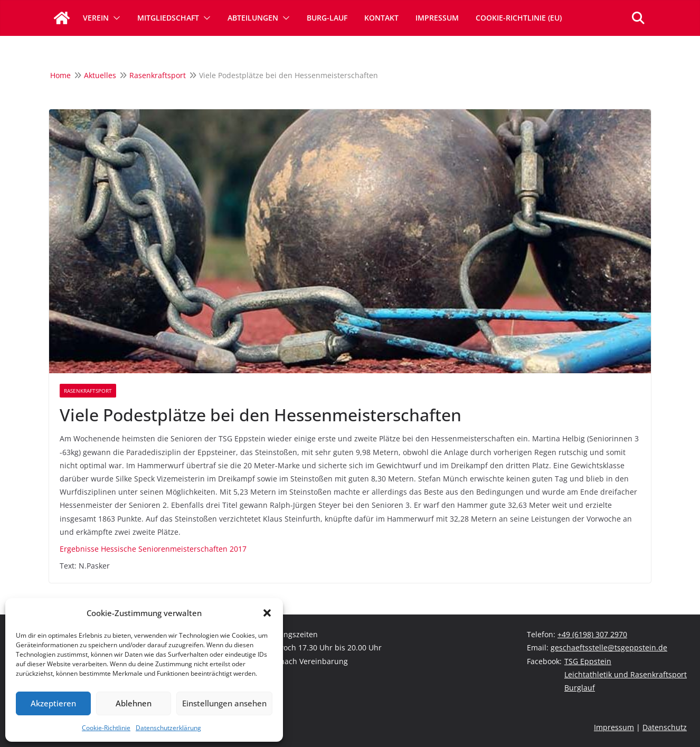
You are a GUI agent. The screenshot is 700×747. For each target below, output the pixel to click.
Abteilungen (253, 18)
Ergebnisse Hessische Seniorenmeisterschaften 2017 (153, 549)
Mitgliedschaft (168, 18)
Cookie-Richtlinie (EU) (519, 18)
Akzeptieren (53, 703)
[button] (267, 613)
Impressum (437, 18)
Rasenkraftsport (88, 391)
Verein (96, 18)
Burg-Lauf (327, 18)
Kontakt (381, 18)
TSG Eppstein (588, 661)
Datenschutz (665, 727)
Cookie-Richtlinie (106, 728)
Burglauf (580, 688)
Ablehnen (134, 703)
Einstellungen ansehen (224, 703)
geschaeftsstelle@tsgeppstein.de (609, 647)
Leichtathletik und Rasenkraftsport (626, 674)
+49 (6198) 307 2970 (592, 634)
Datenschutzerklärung (168, 728)
